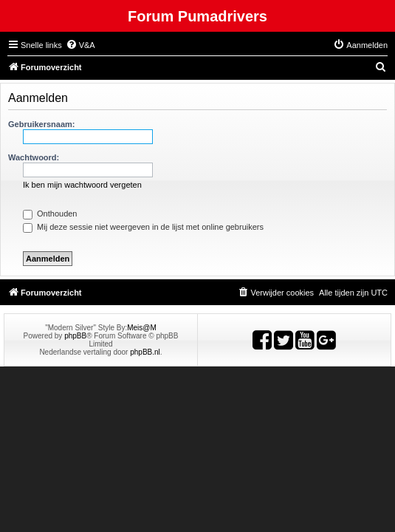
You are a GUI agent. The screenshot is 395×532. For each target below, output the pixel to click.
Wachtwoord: (34, 157)
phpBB (75, 336)
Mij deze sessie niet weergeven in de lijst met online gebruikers (143, 227)
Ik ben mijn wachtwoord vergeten (82, 185)
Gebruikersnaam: (41, 124)
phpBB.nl (145, 352)
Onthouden (50, 214)
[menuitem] (80, 45)
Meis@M (142, 328)
